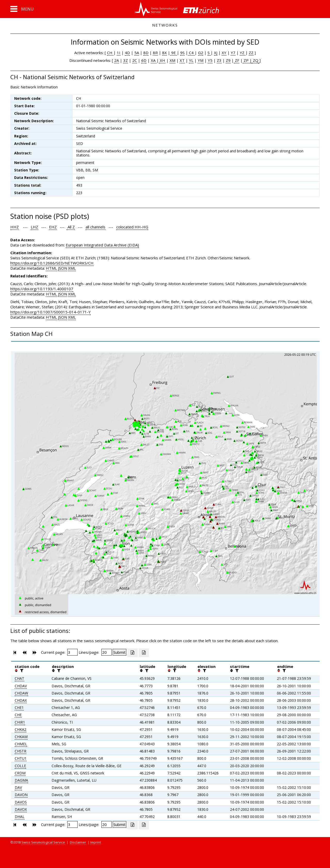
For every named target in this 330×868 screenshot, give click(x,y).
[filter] (21, 671)
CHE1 (19, 708)
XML (72, 268)
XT (182, 60)
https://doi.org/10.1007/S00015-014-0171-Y (51, 312)
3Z (126, 60)
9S (182, 53)
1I (119, 53)
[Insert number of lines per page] (106, 652)
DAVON (21, 795)
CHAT (19, 678)
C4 (191, 53)
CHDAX (21, 700)
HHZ (15, 227)
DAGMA (21, 780)
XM (172, 60)
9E (174, 53)
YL (191, 60)
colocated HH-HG (132, 227)
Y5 (210, 60)
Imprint (96, 842)
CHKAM (21, 737)
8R (155, 53)
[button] (22, 9)
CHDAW (21, 693)
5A (137, 53)
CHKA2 (20, 729)
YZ (243, 53)
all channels (96, 227)
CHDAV (21, 686)
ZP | (247, 60)
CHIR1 (20, 722)
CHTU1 (21, 758)
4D (127, 53)
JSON (63, 268)
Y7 (233, 53)
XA (154, 60)
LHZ (34, 227)
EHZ (53, 227)
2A (117, 60)
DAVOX (21, 809)
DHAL (20, 817)
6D (144, 60)
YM (201, 60)
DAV (18, 787)
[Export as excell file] (133, 653)
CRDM (20, 773)
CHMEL (21, 744)
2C (135, 60)
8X (164, 53)
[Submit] (119, 652)
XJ (216, 53)
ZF (237, 60)
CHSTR (20, 751)
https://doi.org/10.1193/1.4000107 (42, 289)
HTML (51, 268)
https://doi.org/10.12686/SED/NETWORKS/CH (52, 263)
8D (146, 53)
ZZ (251, 53)
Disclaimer (78, 842)
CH (110, 53)
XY (224, 53)
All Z (71, 227)
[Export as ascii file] (144, 653)
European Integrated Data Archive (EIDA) (102, 245)
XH (162, 60)
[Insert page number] (72, 652)
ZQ (255, 60)
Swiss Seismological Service (43, 842)
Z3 (219, 60)
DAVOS (21, 802)
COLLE (20, 766)
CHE (18, 715)
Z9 (228, 60)
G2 (201, 53)
